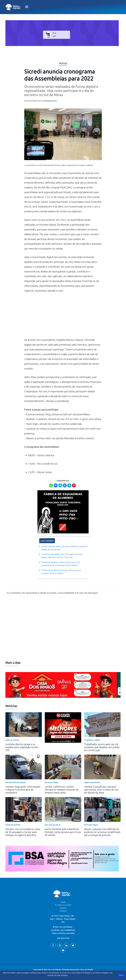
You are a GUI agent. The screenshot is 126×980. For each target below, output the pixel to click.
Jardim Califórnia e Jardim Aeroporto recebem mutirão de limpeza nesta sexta (62, 790)
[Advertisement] (63, 316)
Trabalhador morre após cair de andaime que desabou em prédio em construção (102, 747)
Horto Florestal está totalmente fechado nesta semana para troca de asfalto (63, 832)
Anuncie (63, 908)
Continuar (121, 975)
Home (63, 902)
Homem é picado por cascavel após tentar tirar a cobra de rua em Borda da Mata (101, 790)
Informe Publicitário (33, 101)
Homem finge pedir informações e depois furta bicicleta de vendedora (23, 790)
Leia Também (47, 541)
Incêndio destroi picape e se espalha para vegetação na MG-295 (22, 747)
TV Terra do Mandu (63, 905)
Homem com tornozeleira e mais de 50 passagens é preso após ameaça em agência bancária (23, 832)
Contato (63, 911)
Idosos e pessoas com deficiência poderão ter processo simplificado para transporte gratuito (102, 832)
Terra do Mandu (86, 970)
